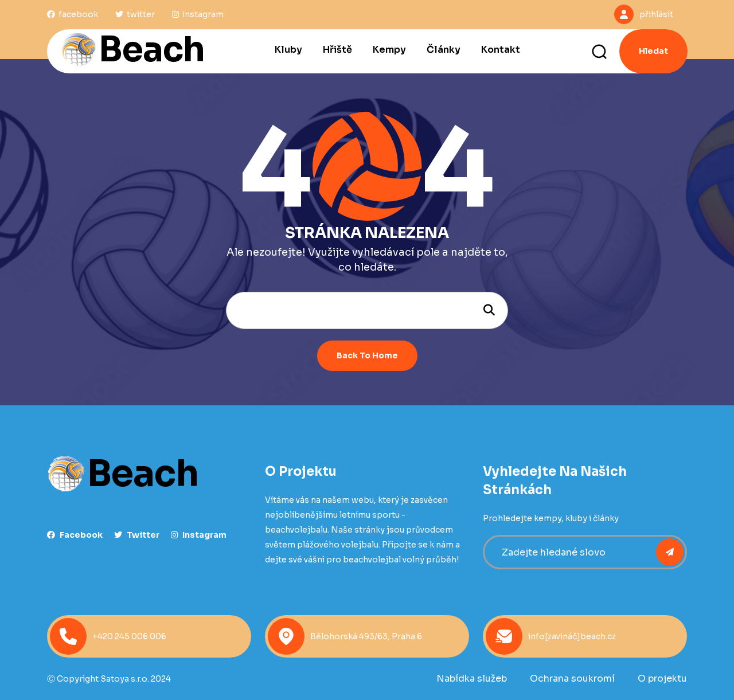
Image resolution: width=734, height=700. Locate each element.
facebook (75, 535)
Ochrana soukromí (572, 679)
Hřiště (337, 50)
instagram (199, 535)
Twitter (137, 535)
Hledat (653, 51)
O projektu (662, 679)
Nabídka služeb (472, 679)
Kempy (389, 50)
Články (444, 50)
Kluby (288, 50)
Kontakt (501, 50)
